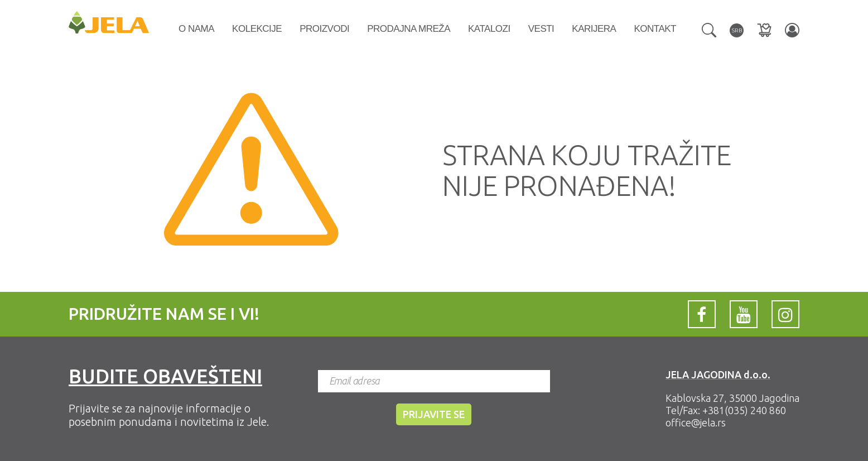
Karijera (594, 29)
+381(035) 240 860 (744, 410)
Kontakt (655, 29)
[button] (709, 29)
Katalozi (489, 29)
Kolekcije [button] (257, 29)
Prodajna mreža (409, 29)
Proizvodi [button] (324, 29)
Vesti (541, 29)
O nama (196, 29)
